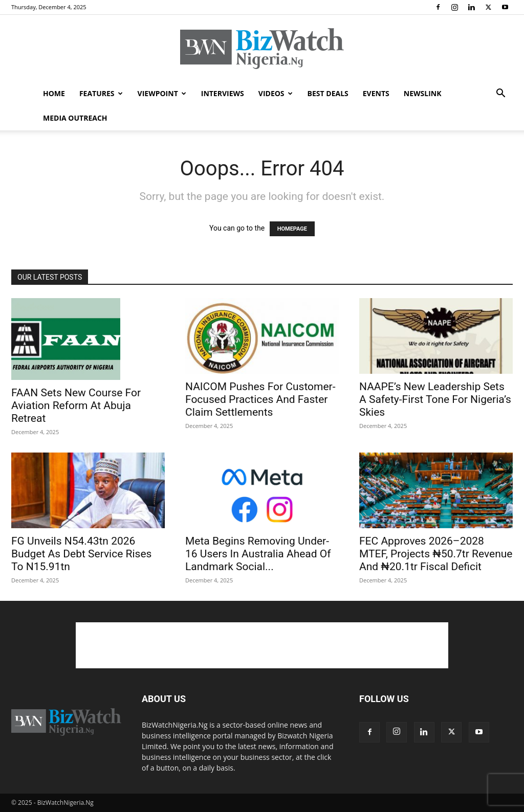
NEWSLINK (423, 93)
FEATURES (101, 93)
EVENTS (376, 93)
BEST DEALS (328, 93)
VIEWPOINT (162, 93)
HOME (54, 93)
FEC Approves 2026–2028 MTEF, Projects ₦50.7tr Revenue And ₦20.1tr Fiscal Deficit (436, 554)
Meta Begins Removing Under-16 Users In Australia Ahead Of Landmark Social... (258, 554)
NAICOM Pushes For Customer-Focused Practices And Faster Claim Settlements (260, 399)
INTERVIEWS (223, 93)
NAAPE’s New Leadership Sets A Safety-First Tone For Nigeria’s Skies (435, 399)
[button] (500, 94)
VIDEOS (276, 93)
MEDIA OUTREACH (75, 118)
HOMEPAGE (292, 229)
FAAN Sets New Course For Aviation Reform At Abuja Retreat (76, 405)
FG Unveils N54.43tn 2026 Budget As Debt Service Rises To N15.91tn (81, 554)
